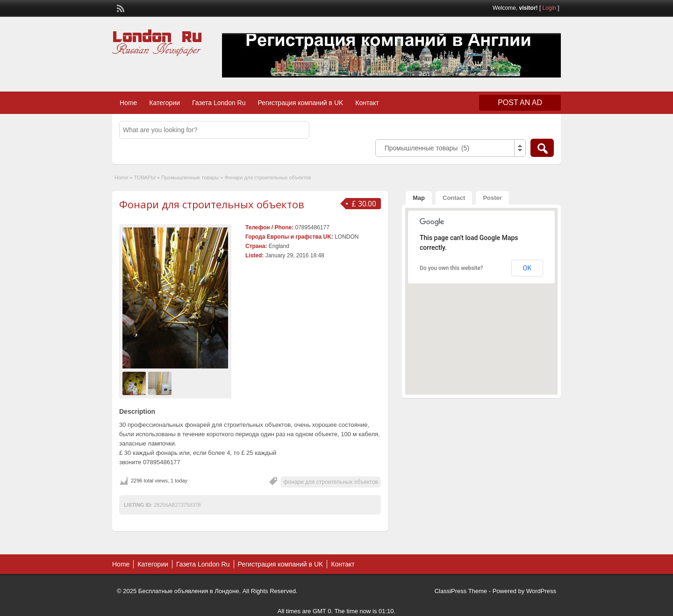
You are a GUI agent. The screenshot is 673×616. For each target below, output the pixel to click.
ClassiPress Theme (461, 591)
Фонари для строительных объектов (212, 204)
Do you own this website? (451, 268)
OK (527, 268)
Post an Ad (520, 103)
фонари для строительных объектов (331, 482)
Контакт (367, 103)
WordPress (541, 591)
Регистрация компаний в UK (301, 103)
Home (128, 103)
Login (549, 8)
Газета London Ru (219, 103)
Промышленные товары (190, 177)
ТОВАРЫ (145, 177)
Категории (165, 103)
